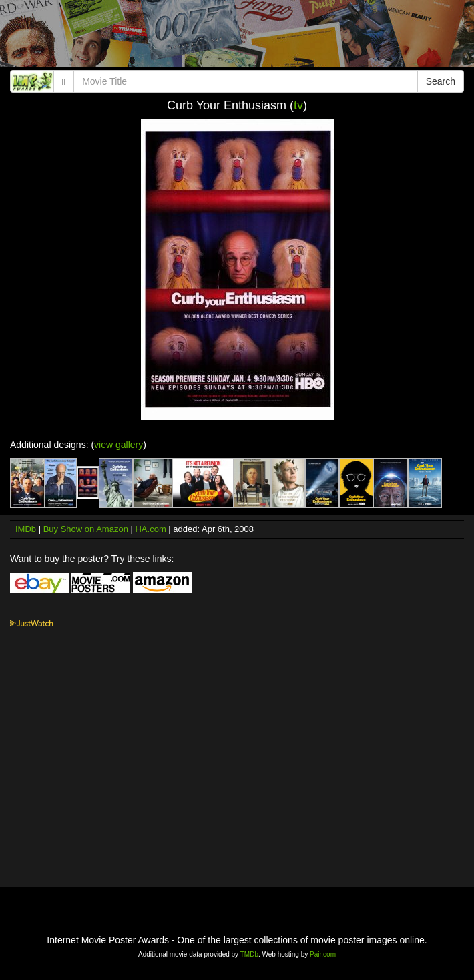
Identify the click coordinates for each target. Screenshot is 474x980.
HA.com (150, 529)
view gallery (118, 445)
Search (441, 81)
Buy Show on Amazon (86, 529)
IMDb (26, 529)
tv (298, 105)
